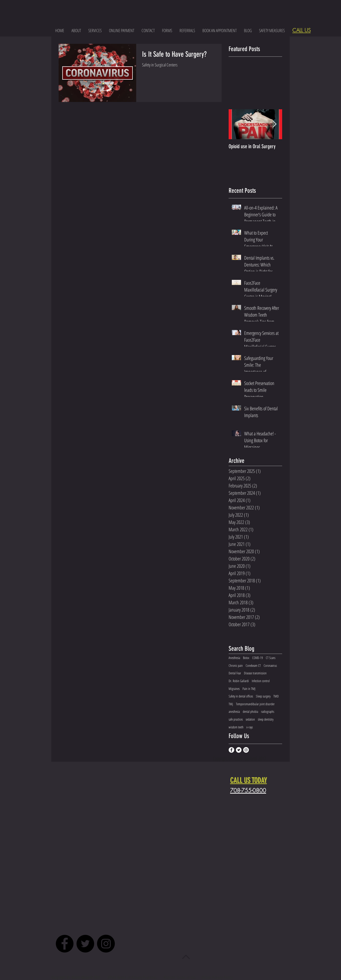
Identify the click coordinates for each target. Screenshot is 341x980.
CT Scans (271, 658)
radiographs (268, 711)
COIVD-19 (258, 658)
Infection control (261, 681)
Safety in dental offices (241, 696)
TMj (231, 704)
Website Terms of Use (180, 977)
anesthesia (234, 711)
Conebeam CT (253, 665)
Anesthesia (234, 658)
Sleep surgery (263, 696)
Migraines (234, 689)
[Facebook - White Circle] (231, 750)
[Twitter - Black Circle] (85, 944)
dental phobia (250, 711)
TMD (276, 696)
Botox (246, 658)
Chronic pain (236, 665)
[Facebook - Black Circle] (65, 944)
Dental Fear (235, 673)
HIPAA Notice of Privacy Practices (133, 977)
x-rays (250, 727)
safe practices (236, 719)
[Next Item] (274, 124)
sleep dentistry (266, 719)
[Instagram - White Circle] (246, 750)
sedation (250, 719)
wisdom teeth (236, 727)
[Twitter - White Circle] (239, 750)
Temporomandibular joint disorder (255, 704)
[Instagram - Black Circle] (106, 944)
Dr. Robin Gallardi (239, 681)
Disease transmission (255, 673)
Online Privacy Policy (217, 977)
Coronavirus (270, 665)
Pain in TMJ (249, 689)
